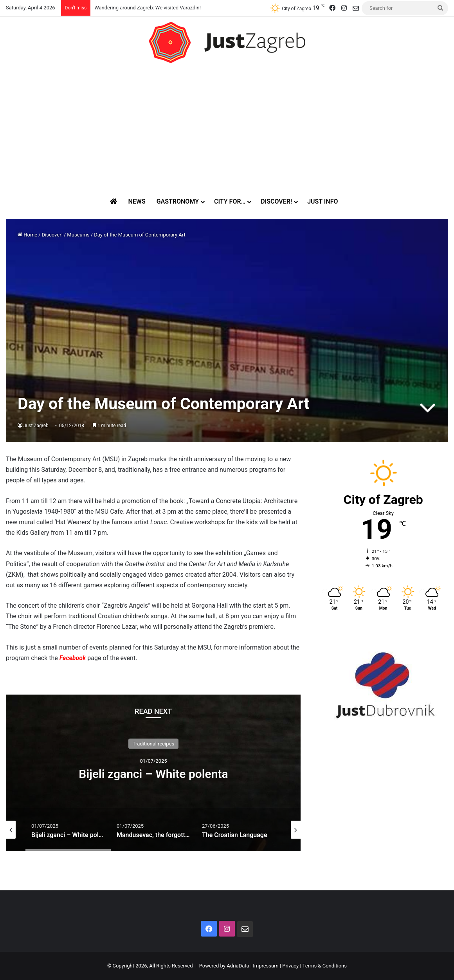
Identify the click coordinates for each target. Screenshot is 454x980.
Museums (78, 235)
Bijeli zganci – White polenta (153, 774)
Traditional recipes (154, 744)
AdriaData (238, 966)
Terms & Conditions (325, 966)
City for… (230, 201)
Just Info (322, 201)
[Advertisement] (227, 130)
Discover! (276, 201)
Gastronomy (178, 201)
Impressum (266, 966)
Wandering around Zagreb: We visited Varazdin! (148, 8)
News (137, 201)
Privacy (290, 966)
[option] (153, 773)
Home (27, 235)
